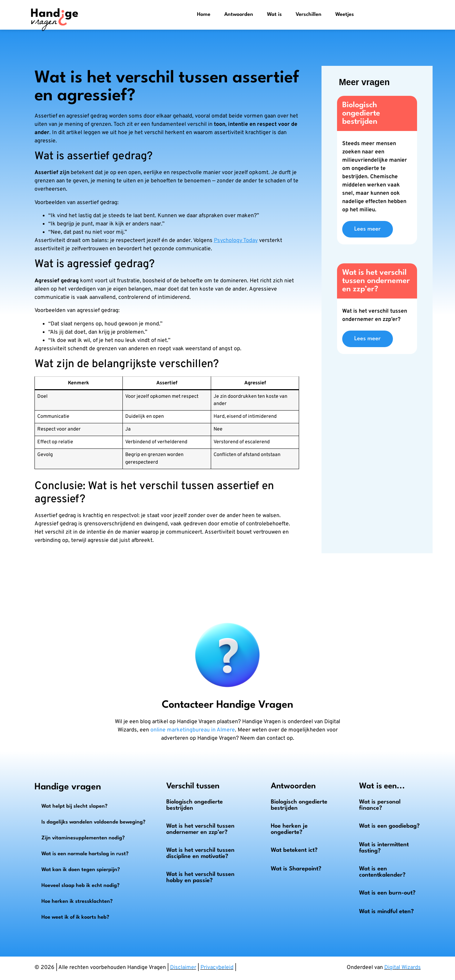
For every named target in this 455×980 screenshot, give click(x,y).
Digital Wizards (403, 968)
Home (204, 15)
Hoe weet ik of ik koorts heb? (75, 917)
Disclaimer (183, 968)
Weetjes (345, 15)
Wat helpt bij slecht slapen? (75, 806)
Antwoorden (239, 15)
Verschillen (309, 15)
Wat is (274, 15)
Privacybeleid (217, 968)
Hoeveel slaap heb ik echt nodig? (81, 886)
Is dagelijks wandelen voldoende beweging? (93, 822)
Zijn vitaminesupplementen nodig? (83, 838)
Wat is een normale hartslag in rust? (85, 854)
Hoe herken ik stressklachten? (77, 902)
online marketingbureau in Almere (193, 730)
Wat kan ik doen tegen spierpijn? (81, 870)
